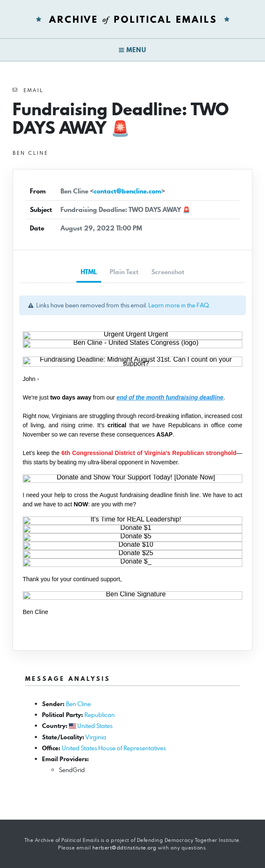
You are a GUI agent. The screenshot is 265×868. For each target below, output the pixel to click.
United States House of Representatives (114, 748)
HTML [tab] (89, 272)
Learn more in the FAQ (178, 305)
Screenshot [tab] (168, 272)
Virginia (96, 737)
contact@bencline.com (127, 191)
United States (95, 726)
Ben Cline (78, 704)
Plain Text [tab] (124, 272)
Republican (100, 715)
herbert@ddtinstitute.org (125, 848)
